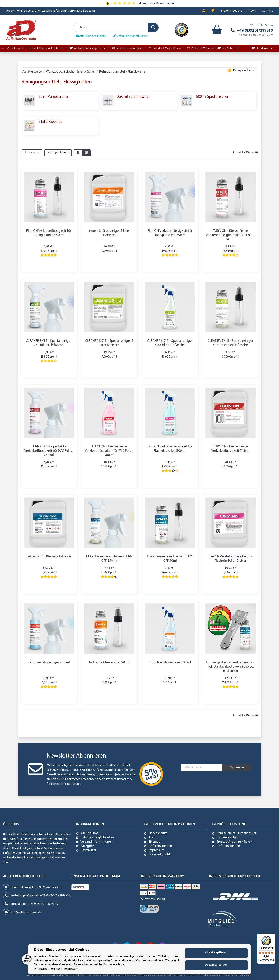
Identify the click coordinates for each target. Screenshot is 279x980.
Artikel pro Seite (57, 153)
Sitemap (155, 842)
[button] (204, 11)
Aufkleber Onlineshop (91, 36)
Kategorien (88, 846)
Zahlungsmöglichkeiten (97, 838)
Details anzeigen (216, 965)
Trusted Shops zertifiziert (235, 842)
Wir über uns (89, 833)
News (252, 11)
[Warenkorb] (216, 30)
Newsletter (88, 850)
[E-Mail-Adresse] (202, 768)
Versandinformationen (96, 842)
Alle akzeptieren (216, 953)
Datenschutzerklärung (81, 775)
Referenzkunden (160, 846)
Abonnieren (237, 768)
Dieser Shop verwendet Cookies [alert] (61, 950)
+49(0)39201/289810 (255, 31)
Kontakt (267, 11)
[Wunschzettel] (213, 11)
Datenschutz (158, 833)
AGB (152, 838)
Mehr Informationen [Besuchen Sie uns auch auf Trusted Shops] (242, 975)
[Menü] (273, 936)
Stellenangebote (231, 11)
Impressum (156, 850)
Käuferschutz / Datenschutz (237, 833)
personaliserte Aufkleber (130, 36)
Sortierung (30, 153)
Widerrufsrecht (159, 855)
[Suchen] (116, 28)
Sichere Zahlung (228, 838)
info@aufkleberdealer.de (26, 912)
